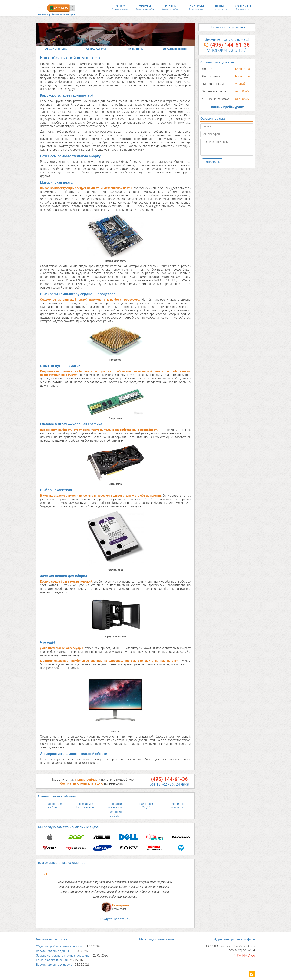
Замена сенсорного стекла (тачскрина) (63, 947)
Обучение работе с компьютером (59, 938)
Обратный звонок (175, 49)
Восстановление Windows (54, 956)
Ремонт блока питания (52, 952)
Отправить (212, 162)
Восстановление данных (53, 943)
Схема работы (96, 49)
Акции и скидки (56, 49)
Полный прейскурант (227, 107)
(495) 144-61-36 (169, 779)
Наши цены (136, 49)
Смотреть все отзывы (115, 911)
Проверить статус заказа (227, 27)
